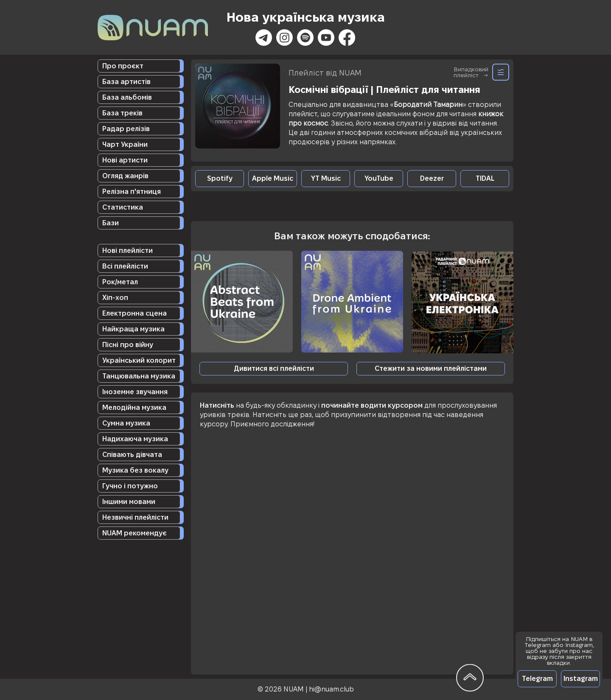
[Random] (501, 72)
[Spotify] (305, 38)
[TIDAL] (485, 179)
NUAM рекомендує (135, 533)
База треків (122, 113)
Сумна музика (126, 423)
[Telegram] (537, 679)
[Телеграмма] (264, 38)
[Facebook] (347, 38)
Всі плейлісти (125, 266)
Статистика (123, 207)
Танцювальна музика (139, 376)
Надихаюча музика (135, 439)
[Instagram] (284, 38)
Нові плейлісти (128, 251)
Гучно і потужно (130, 486)
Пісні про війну (128, 345)
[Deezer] (432, 179)
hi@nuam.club (331, 689)
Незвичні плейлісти (135, 517)
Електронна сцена (135, 313)
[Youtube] (326, 38)
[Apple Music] (273, 179)
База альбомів (127, 97)
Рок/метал (120, 282)
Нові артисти (125, 160)
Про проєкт (123, 66)
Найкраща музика (133, 329)
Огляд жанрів (125, 176)
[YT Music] (326, 179)
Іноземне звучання (135, 392)
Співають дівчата (132, 455)
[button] (431, 369)
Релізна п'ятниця (132, 192)
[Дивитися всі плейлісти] (274, 369)
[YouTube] (379, 179)
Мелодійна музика (134, 407)
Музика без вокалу (135, 470)
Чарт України (125, 144)
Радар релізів (126, 129)
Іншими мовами (129, 502)
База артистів (126, 82)
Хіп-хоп (115, 298)
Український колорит (139, 360)
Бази (111, 223)
